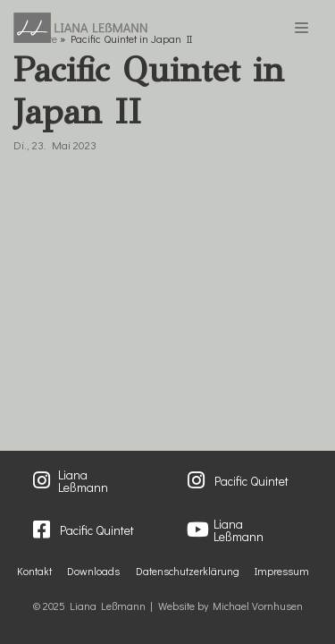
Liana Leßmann (83, 481)
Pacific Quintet (251, 481)
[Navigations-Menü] (301, 28)
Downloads (93, 571)
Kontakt (34, 571)
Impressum (282, 571)
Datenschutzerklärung (188, 571)
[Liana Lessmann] (80, 28)
